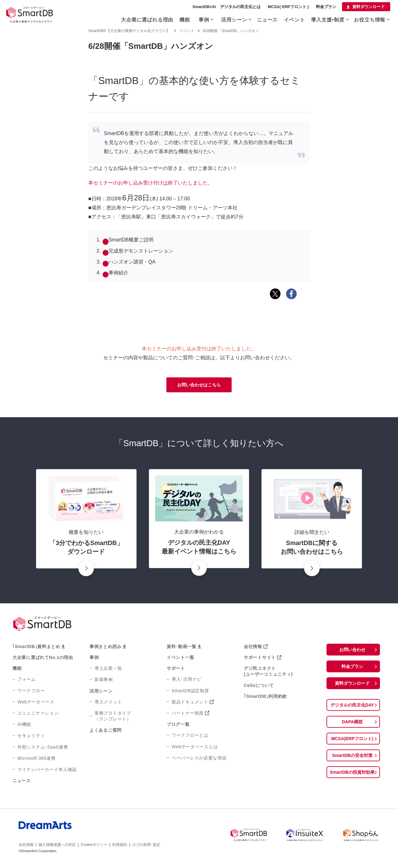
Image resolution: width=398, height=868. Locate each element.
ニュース (264, 18)
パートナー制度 (188, 714)
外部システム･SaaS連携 (43, 748)
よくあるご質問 (106, 731)
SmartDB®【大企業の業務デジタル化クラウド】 (129, 31)
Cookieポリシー (94, 846)
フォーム (27, 680)
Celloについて (259, 687)
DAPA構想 (352, 726)
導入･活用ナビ (187, 680)
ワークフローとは (190, 736)
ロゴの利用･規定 (146, 846)
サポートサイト (260, 659)
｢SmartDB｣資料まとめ (36, 648)
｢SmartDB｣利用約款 (265, 698)
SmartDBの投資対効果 (352, 778)
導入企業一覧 (108, 670)
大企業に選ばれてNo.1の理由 (43, 659)
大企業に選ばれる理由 (137, 18)
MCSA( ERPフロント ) (288, 7)
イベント (293, 18)
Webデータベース (36, 703)
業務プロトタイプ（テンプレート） (113, 717)
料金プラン (326, 7)
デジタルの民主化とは (240, 7)
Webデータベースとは (195, 748)
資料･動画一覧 (182, 648)
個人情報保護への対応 (57, 846)
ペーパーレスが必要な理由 (199, 759)
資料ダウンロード (368, 7)
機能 (175, 18)
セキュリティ (31, 737)
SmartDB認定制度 (190, 692)
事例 (197, 18)
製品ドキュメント (190, 703)
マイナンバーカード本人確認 (47, 771)
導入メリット (108, 703)
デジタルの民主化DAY (352, 708)
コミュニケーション (38, 714)
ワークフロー (31, 692)
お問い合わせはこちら (199, 385)
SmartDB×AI (204, 7)
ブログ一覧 (178, 726)
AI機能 (24, 726)
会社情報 (253, 648)
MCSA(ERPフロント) (352, 743)
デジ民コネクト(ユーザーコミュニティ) (268, 672)
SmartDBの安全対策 (352, 761)
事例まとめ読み (106, 648)
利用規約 (120, 846)
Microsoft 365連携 (37, 759)
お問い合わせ (352, 651)
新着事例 (104, 681)
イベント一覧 (180, 659)
